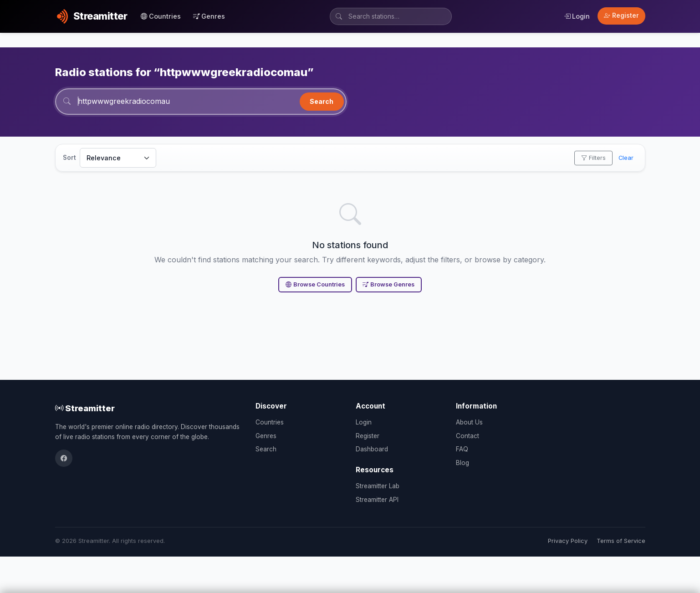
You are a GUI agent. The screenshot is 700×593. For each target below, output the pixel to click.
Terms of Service (621, 541)
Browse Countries (315, 284)
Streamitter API (377, 500)
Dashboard (372, 449)
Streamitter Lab (378, 486)
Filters (593, 158)
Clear (626, 158)
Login (577, 16)
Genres (209, 16)
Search (322, 101)
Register (621, 15)
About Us (469, 422)
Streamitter (85, 408)
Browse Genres (388, 284)
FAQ (462, 449)
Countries (161, 16)
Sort (69, 158)
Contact (468, 436)
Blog (462, 463)
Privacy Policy (568, 541)
